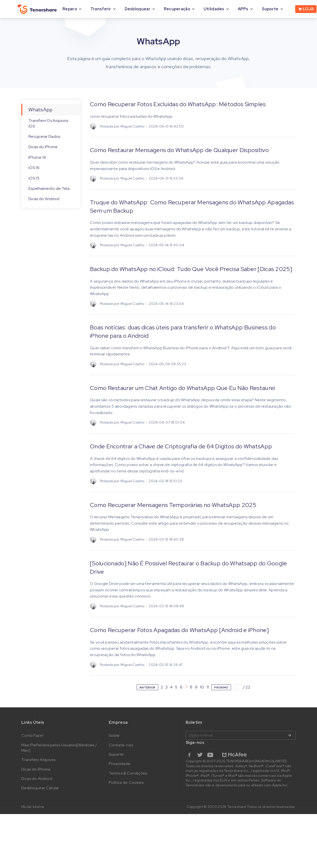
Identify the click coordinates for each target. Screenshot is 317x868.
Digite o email (241, 735)
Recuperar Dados (44, 136)
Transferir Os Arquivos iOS (49, 123)
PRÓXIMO (221, 687)
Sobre (114, 735)
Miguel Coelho (132, 126)
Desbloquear (138, 9)
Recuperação (177, 9)
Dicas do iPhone (43, 147)
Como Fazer (32, 735)
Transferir (101, 9)
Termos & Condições (128, 773)
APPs (243, 9)
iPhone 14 (37, 157)
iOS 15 (34, 178)
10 (202, 687)
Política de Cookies (126, 783)
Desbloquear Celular (40, 788)
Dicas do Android (44, 199)
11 (208, 687)
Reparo (70, 9)
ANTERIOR (147, 687)
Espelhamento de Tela (49, 188)
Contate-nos (121, 745)
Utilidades (214, 9)
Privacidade (120, 764)
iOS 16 (34, 168)
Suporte (270, 9)
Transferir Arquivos (38, 760)
